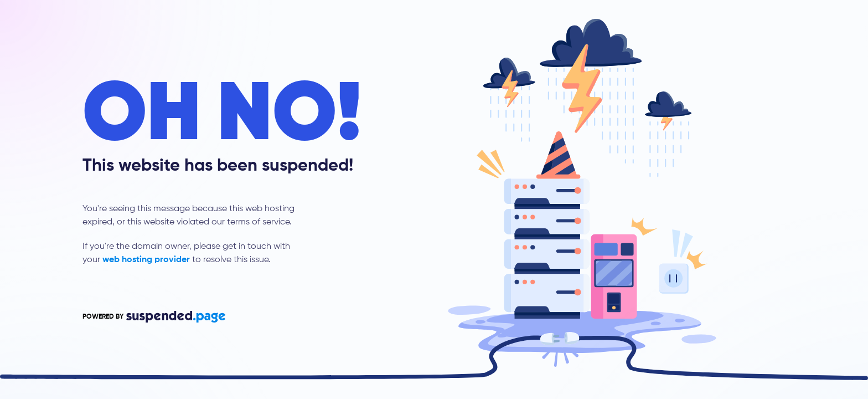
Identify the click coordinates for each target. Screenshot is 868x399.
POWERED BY (154, 317)
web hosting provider (146, 260)
